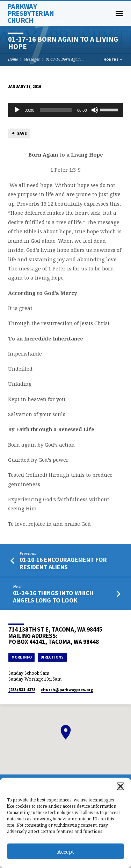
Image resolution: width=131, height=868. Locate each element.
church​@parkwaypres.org (67, 690)
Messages (32, 59)
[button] (121, 786)
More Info (22, 657)
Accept (66, 852)
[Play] (17, 110)
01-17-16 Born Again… (65, 59)
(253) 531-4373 (22, 690)
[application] (66, 110)
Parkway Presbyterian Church (31, 13)
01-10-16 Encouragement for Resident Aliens (63, 563)
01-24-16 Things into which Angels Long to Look (53, 596)
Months (113, 59)
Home (13, 59)
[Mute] (95, 110)
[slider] (56, 110)
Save (19, 134)
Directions (52, 657)
